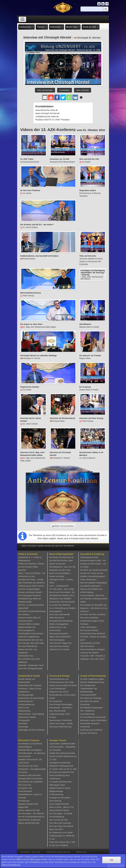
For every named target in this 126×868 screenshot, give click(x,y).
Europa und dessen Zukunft (30, 592)
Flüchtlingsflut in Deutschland (31, 634)
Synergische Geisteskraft (60, 763)
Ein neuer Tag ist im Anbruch (61, 826)
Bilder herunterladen (63, 526)
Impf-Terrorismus (87, 646)
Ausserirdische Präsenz (59, 810)
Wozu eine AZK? (56, 829)
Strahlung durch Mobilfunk (91, 730)
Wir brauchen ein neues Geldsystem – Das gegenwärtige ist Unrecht (32, 769)
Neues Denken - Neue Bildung (31, 714)
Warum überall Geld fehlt (29, 823)
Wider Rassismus (57, 618)
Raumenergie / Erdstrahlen (61, 720)
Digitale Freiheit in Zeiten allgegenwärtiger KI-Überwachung (60, 791)
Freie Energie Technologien (61, 704)
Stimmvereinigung (57, 640)
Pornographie (24, 720)
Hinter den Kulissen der (59, 842)
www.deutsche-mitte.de (47, 110)
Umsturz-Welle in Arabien (29, 624)
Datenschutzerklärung (58, 852)
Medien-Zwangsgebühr (59, 624)
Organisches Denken (27, 717)
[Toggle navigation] (22, 19)
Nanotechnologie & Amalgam (92, 649)
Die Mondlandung (57, 817)
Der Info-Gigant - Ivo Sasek (61, 813)
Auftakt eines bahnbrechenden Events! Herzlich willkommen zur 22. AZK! (63, 756)
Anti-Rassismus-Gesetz (59, 646)
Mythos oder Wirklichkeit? (60, 637)
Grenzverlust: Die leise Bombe (62, 602)
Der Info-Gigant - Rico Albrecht (31, 813)
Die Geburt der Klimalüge (91, 698)
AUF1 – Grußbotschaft (59, 586)
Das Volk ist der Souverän (60, 823)
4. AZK (72, 842)
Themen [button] (41, 27)
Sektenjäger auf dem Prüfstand (31, 730)
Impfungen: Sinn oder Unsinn (93, 659)
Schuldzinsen (24, 801)
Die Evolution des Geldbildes (31, 782)
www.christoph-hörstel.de (48, 113)
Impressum (81, 852)
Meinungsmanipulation (59, 634)
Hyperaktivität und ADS (90, 643)
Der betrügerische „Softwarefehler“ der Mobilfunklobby (89, 689)
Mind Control (24, 708)
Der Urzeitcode (56, 701)
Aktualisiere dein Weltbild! (60, 599)
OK (112, 860)
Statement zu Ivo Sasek (59, 649)
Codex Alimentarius (88, 580)
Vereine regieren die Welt (29, 810)
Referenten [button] (56, 27)
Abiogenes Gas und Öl (59, 692)
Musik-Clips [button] (72, 27)
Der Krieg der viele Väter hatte (31, 643)
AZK (66, 820)
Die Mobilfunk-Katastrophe (91, 708)
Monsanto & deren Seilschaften (93, 720)
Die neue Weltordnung (28, 646)
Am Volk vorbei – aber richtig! (62, 589)
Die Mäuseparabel (26, 695)
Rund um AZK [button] (90, 27)
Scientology (23, 727)
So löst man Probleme (59, 845)
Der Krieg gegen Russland (29, 595)
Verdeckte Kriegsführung (29, 637)
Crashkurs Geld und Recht (30, 775)
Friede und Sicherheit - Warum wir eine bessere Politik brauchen (31, 567)
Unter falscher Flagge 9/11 (60, 643)
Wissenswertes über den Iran (31, 640)
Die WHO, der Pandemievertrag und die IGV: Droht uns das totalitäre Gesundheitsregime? (94, 573)
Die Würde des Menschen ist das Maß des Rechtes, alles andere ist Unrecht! (61, 560)
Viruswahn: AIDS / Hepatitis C (93, 656)
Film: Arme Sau (25, 785)
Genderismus (24, 692)
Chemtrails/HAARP (88, 695)
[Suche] (92, 9)
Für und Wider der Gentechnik (93, 717)
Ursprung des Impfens (90, 653)
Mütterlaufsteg (24, 711)
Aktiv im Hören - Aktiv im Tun (61, 807)
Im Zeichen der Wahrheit (60, 605)
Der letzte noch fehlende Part (62, 772)
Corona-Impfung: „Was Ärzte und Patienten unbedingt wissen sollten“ (94, 599)
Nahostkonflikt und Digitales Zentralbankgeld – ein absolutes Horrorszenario (32, 753)
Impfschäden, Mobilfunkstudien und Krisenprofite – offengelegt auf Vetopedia (62, 747)
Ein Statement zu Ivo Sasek (61, 833)
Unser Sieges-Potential (59, 804)
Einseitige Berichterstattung (61, 621)
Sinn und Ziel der (57, 820)
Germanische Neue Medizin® (93, 634)
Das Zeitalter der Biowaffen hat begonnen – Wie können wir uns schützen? (94, 608)
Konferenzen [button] (26, 27)
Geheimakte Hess (26, 656)
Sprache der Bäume (89, 733)
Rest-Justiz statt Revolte (60, 614)
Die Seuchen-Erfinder (89, 630)
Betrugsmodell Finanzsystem (31, 779)
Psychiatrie (23, 724)
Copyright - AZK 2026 (30, 852)
